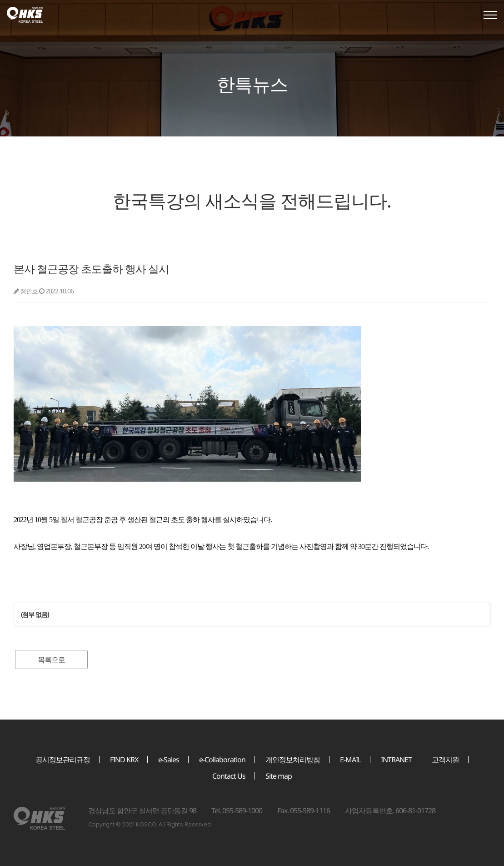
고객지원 (445, 760)
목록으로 (51, 660)
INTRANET (396, 760)
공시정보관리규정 (63, 760)
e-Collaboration (222, 760)
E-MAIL (350, 760)
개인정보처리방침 (293, 760)
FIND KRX (124, 760)
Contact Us (229, 776)
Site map (279, 776)
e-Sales (169, 760)
